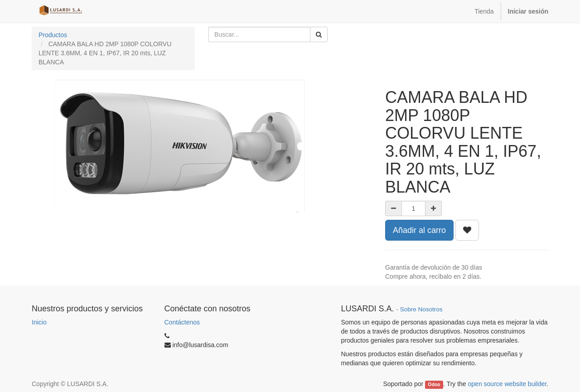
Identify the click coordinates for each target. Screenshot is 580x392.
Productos (53, 35)
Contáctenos (182, 322)
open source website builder (507, 384)
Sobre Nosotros (421, 309)
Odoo (434, 384)
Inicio (39, 322)
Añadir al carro (419, 230)
